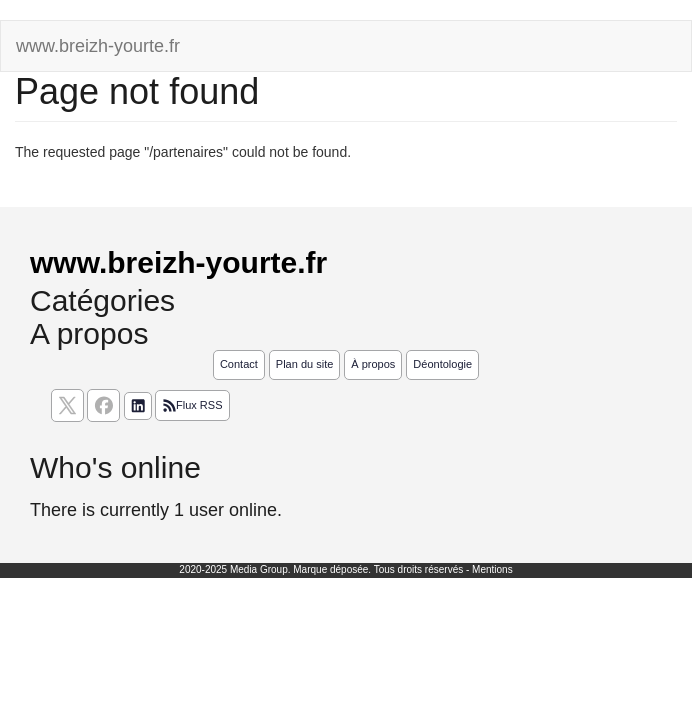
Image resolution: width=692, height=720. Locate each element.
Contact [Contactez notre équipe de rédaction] (239, 364)
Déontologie (442, 364)
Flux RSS (192, 406)
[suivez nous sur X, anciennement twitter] (67, 405)
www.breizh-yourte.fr (98, 46)
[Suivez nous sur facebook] (103, 405)
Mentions (492, 569)
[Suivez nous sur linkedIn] (138, 406)
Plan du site (304, 364)
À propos (373, 364)
